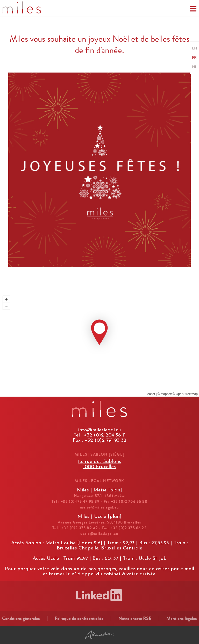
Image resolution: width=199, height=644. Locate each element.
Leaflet (150, 394)
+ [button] (6, 299)
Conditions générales (21, 618)
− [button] (6, 306)
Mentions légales (182, 618)
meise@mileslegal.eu (99, 507)
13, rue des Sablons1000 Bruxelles (99, 464)
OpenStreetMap (187, 394)
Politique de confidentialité (79, 618)
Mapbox (166, 394)
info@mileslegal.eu (99, 430)
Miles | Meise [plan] (99, 490)
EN (194, 48)
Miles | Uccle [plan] (99, 517)
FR (194, 58)
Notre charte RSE (135, 618)
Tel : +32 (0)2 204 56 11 (100, 435)
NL (194, 67)
